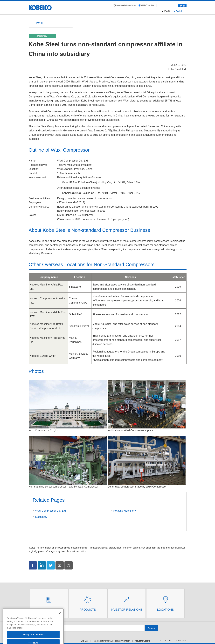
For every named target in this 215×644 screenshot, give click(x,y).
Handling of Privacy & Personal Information (112, 641)
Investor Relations (127, 610)
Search (151, 628)
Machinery (41, 517)
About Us (49, 610)
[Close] (60, 623)
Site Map (85, 641)
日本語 (167, 11)
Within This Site (147, 5)
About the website (142, 641)
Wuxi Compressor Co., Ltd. (51, 511)
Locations (165, 610)
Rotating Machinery (125, 511)
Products (88, 610)
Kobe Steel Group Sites (125, 5)
